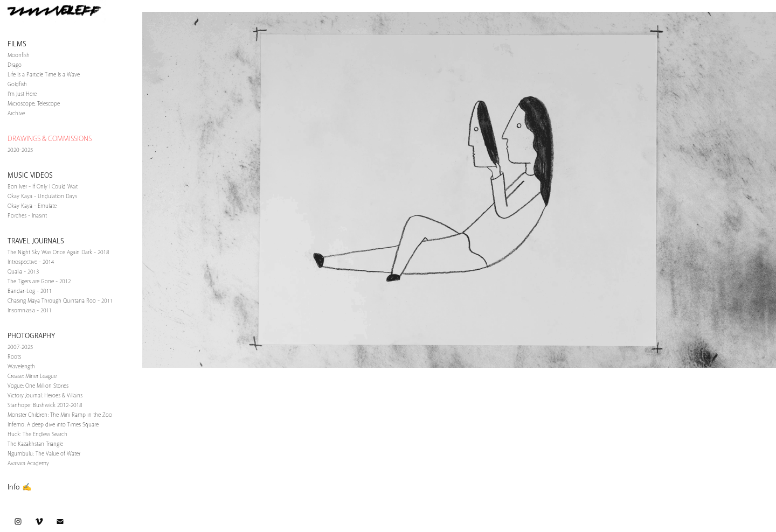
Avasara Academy (28, 463)
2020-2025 (20, 150)
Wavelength (21, 366)
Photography (31, 336)
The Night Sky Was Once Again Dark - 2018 (58, 252)
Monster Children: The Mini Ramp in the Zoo (60, 415)
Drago (15, 65)
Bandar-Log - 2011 (30, 291)
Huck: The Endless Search (37, 434)
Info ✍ (19, 487)
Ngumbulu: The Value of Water (44, 454)
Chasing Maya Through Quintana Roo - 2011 (60, 301)
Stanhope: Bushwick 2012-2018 (45, 405)
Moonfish (19, 55)
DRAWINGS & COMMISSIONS (50, 139)
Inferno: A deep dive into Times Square (53, 425)
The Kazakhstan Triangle (35, 444)
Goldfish (17, 84)
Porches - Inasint (27, 216)
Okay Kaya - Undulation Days (42, 196)
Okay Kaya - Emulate (32, 206)
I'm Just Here (22, 94)
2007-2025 (20, 347)
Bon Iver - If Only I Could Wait (43, 187)
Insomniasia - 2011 (30, 310)
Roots (14, 357)
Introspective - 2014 (31, 262)
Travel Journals (36, 241)
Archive (16, 113)
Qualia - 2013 (23, 272)
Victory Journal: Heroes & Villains (45, 395)
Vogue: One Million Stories (38, 386)
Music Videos (30, 175)
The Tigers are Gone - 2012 (39, 281)
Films (17, 44)
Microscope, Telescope (34, 104)
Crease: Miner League (32, 376)
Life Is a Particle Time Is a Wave (44, 75)
